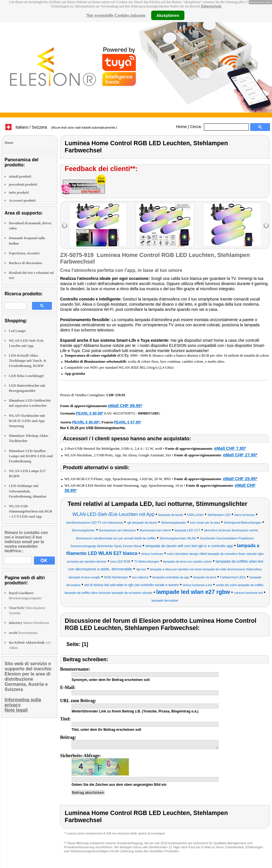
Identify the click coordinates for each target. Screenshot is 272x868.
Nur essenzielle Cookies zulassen (116, 15)
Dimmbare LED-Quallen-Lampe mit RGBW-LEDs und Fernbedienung (31, 456)
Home (181, 127)
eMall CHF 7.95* (230, 448)
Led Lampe (17, 331)
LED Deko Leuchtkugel (26, 376)
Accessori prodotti (22, 201)
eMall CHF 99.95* (125, 405)
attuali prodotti (20, 176)
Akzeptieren (168, 15)
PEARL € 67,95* (128, 422)
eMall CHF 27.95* (240, 455)
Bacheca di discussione (25, 263)
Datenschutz (211, 6)
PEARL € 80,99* (90, 413)
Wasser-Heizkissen (29, 623)
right (266, 226)
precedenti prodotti (23, 184)
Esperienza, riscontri (24, 253)
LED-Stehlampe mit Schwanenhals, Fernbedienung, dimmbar (28, 491)
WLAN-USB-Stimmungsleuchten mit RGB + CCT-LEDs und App (30, 511)
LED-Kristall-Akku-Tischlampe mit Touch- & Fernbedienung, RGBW (28, 361)
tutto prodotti (19, 193)
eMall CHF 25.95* (240, 479)
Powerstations (23, 633)
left (65, 226)
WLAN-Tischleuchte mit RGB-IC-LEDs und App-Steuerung (27, 421)
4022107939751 (124, 413)
